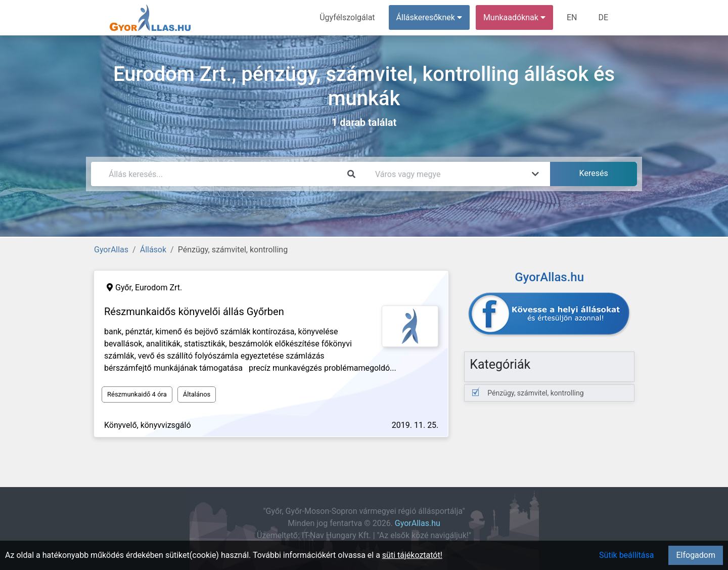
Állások (153, 250)
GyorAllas (111, 250)
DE (603, 17)
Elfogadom (696, 555)
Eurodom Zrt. (158, 288)
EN (572, 17)
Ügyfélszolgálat (347, 17)
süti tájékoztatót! (412, 555)
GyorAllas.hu (418, 523)
